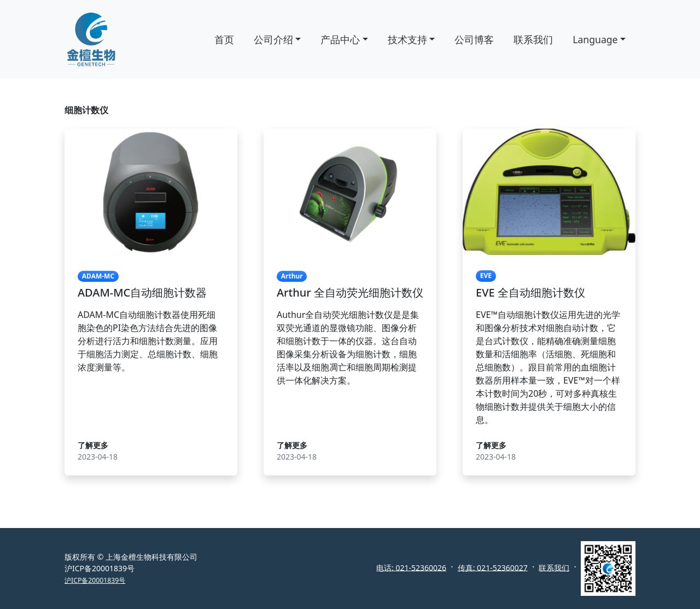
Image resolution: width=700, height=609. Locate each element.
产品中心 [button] (340, 39)
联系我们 (533, 39)
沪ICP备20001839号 (95, 580)
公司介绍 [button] (273, 39)
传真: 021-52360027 (493, 567)
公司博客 (474, 39)
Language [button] (595, 39)
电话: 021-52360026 (411, 567)
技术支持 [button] (407, 39)
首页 (224, 39)
